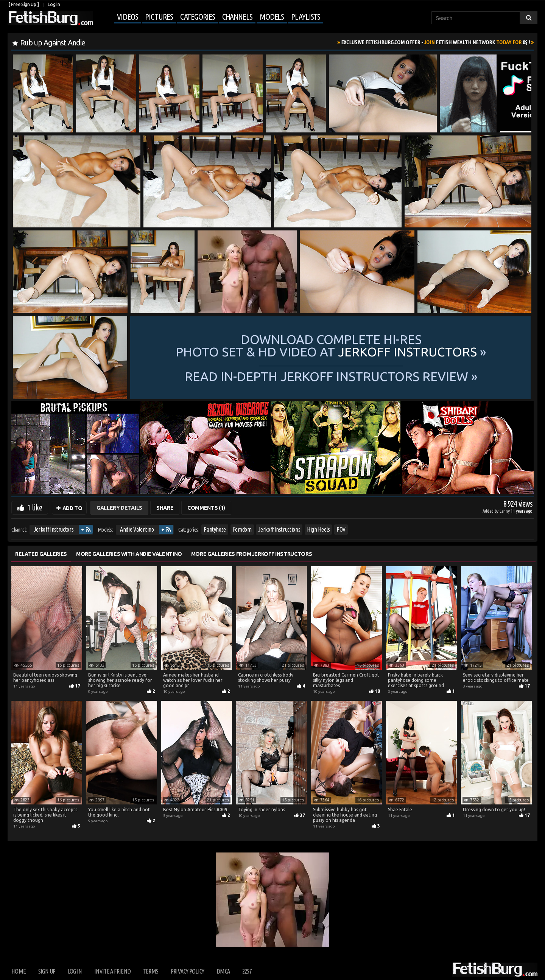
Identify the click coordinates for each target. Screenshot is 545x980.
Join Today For (435, 42)
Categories (198, 16)
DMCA (223, 971)
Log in (54, 4)
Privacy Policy (188, 971)
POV (341, 529)
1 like (35, 507)
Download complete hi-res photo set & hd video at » (331, 345)
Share (165, 508)
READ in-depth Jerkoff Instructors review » (331, 376)
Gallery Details (119, 508)
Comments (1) (206, 508)
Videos (127, 16)
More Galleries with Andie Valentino (129, 554)
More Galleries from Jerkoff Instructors (251, 554)
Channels (237, 16)
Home (19, 971)
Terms (151, 971)
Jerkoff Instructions (279, 529)
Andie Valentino (137, 529)
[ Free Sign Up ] (24, 4)
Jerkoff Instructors (54, 529)
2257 (247, 971)
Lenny (505, 511)
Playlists (306, 16)
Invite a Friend (112, 971)
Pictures (159, 16)
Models (272, 16)
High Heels (318, 529)
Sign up (47, 971)
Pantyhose (215, 529)
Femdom (242, 529)
